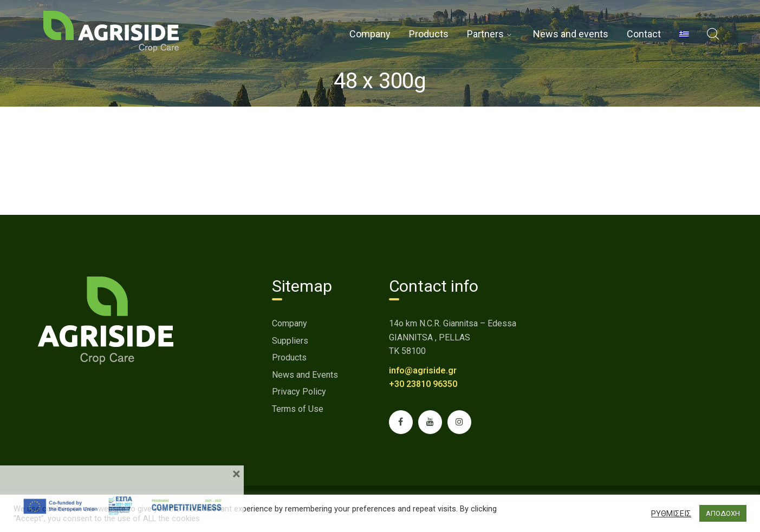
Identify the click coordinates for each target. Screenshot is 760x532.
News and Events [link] (305, 375)
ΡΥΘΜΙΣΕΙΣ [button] (671, 514)
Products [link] (289, 357)
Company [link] (290, 323)
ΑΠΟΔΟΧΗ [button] (723, 513)
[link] (111, 31)
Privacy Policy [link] (299, 392)
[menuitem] (684, 34)
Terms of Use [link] (298, 409)
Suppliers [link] (290, 341)
